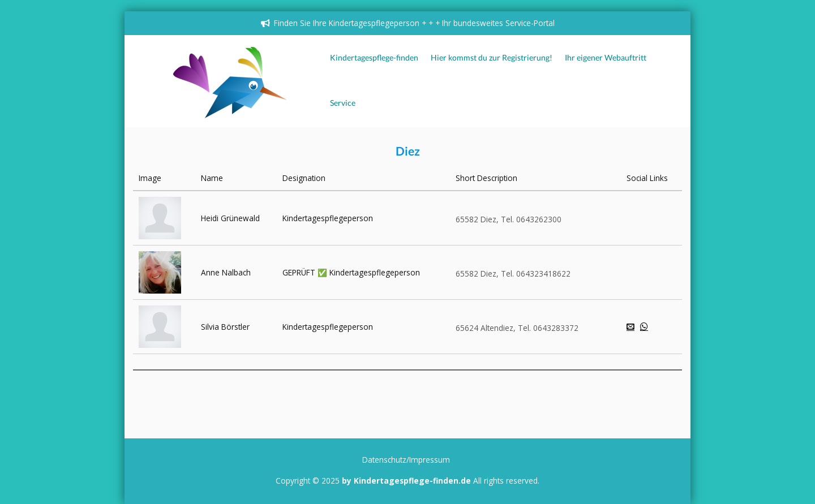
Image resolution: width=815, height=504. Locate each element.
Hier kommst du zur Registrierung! (492, 58)
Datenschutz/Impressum (406, 460)
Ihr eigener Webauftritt (606, 58)
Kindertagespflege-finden (374, 58)
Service (343, 103)
